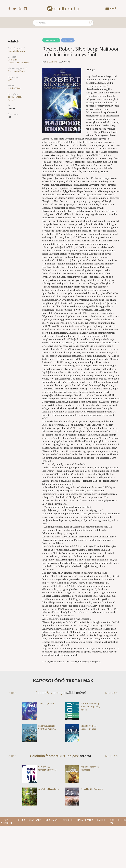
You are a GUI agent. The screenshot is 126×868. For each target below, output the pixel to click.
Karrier (101, 820)
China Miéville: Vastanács (84, 789)
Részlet (68, 40)
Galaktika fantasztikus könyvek (18, 61)
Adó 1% (112, 821)
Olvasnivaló (51, 40)
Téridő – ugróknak (38, 704)
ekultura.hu (52, 62)
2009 (10, 80)
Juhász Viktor (15, 88)
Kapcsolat (67, 820)
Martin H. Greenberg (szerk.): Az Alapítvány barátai (82, 707)
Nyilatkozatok (85, 820)
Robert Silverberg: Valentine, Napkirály (39, 727)
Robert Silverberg (17, 51)
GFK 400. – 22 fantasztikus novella (39, 768)
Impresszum (51, 820)
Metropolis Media (17, 71)
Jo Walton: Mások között (41, 789)
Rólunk (21, 820)
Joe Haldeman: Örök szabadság (82, 768)
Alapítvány (35, 820)
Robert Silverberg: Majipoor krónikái (81, 727)
